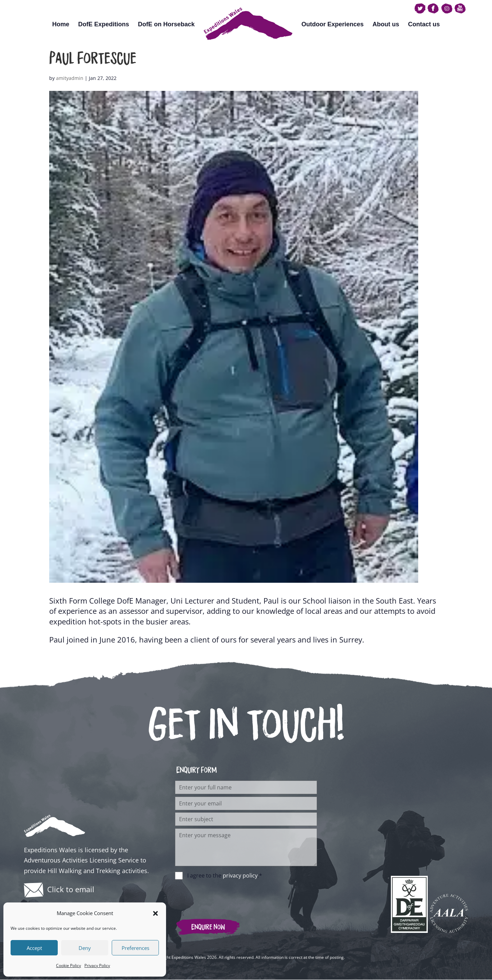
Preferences (135, 948)
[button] (155, 913)
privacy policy (240, 875)
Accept (34, 948)
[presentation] (227, 896)
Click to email (71, 889)
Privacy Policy (97, 965)
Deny (85, 948)
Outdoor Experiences (332, 24)
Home (61, 24)
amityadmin (70, 78)
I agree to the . (225, 875)
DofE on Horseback (166, 24)
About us (386, 24)
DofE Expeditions (104, 24)
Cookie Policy (69, 965)
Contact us (424, 24)
